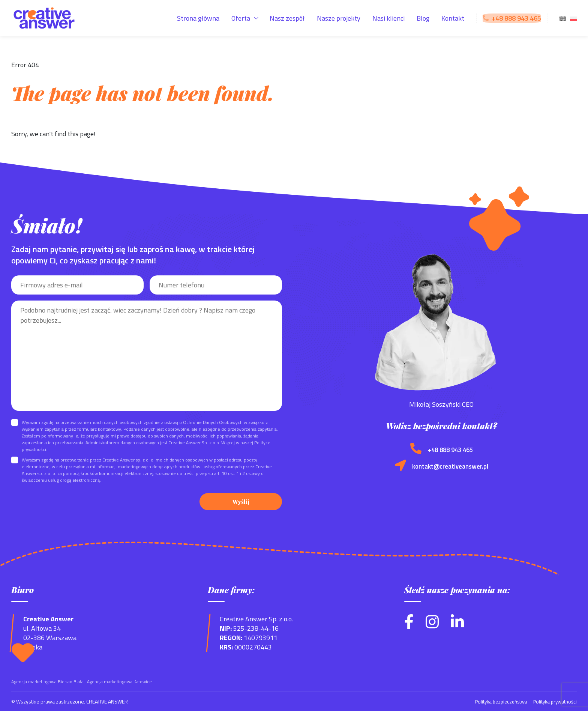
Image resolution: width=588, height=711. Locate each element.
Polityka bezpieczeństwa (496, 701)
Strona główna (198, 18)
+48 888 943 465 (450, 450)
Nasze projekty (339, 18)
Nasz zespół (287, 18)
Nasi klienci (388, 18)
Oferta (241, 18)
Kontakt (453, 18)
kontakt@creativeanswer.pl (450, 466)
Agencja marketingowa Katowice (119, 681)
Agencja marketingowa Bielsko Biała (47, 681)
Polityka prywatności (553, 701)
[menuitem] (563, 18)
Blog (423, 18)
